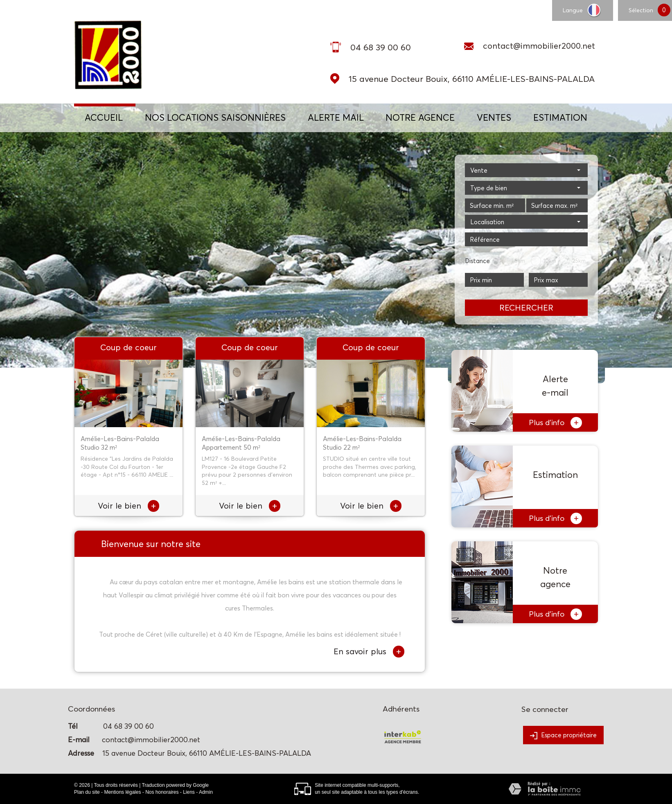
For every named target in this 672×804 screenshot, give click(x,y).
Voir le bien (129, 506)
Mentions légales (122, 792)
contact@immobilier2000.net (539, 46)
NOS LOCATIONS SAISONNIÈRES (215, 117)
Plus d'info (555, 423)
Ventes (494, 117)
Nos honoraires (162, 792)
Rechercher (526, 308)
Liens (189, 792)
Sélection (641, 10)
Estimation (560, 117)
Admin (206, 792)
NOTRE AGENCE (420, 117)
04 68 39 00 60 (381, 47)
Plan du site (87, 792)
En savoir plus (369, 652)
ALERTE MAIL (336, 117)
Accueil (104, 117)
